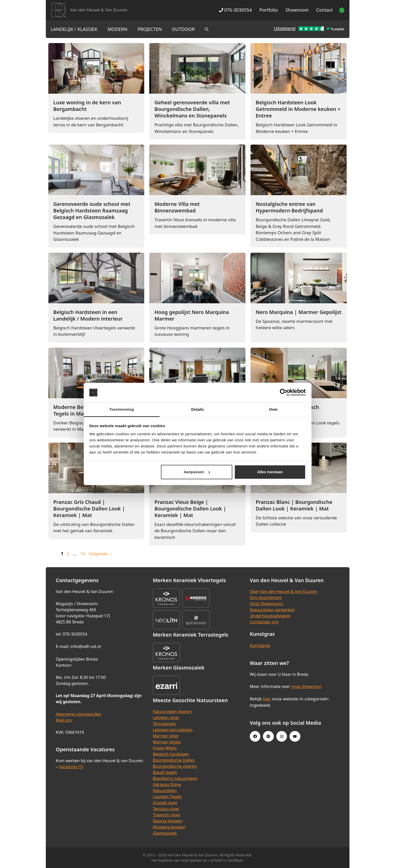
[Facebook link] (255, 736)
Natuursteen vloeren (172, 712)
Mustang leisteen (169, 827)
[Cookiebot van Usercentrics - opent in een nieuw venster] (284, 392)
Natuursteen (165, 791)
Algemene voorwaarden (79, 714)
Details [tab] (198, 409)
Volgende (101, 554)
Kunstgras (260, 645)
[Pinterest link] (268, 736)
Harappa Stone (167, 784)
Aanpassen (197, 472)
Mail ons (64, 720)
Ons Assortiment (266, 598)
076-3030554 (235, 10)
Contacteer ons (264, 622)
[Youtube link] (295, 736)
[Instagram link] (282, 736)
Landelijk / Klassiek (74, 29)
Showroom (297, 10)
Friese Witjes (165, 748)
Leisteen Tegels (167, 797)
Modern (117, 29)
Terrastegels (164, 724)
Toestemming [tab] (122, 409)
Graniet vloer (165, 803)
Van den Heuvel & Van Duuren (99, 10)
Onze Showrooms (266, 604)
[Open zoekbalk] (207, 29)
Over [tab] (273, 409)
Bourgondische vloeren (175, 766)
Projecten (150, 29)
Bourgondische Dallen (174, 760)
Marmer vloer (166, 736)
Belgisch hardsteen (171, 754)
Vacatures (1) (71, 767)
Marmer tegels (167, 742)
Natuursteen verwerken (272, 610)
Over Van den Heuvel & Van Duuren (284, 591)
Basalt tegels (165, 772)
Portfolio (269, 10)
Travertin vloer (167, 815)
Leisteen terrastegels (173, 730)
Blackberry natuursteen (175, 778)
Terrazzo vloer (166, 809)
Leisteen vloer (166, 718)
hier (267, 699)
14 (83, 554)
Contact (324, 10)
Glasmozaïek (165, 833)
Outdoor (183, 29)
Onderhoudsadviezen (270, 616)
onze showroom (306, 686)
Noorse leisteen (168, 821)
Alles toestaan (270, 472)
